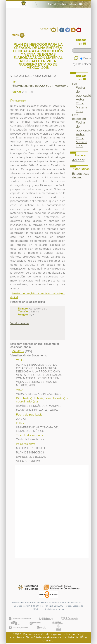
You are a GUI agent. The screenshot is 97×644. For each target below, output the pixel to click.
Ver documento (20, 323)
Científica (18, 351)
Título (80, 103)
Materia (82, 108)
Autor (80, 100)
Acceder (78, 160)
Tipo (79, 111)
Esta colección (83, 64)
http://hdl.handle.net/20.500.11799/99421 (40, 86)
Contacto (46, 29)
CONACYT (35, 620)
